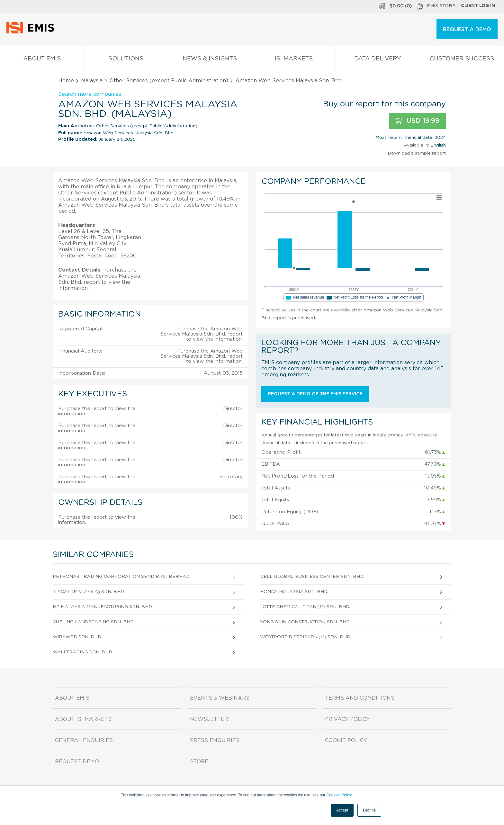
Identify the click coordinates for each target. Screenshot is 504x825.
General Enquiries (84, 740)
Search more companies (90, 94)
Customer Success (462, 60)
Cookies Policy (339, 795)
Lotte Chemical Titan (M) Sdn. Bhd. (305, 607)
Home (66, 81)
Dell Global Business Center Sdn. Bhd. (312, 577)
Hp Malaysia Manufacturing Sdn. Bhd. (103, 607)
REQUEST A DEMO (467, 30)
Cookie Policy (346, 740)
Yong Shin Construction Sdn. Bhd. (305, 622)
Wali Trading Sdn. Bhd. (83, 652)
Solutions (126, 60)
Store (199, 762)
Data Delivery (378, 60)
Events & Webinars (220, 698)
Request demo (77, 762)
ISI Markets (294, 60)
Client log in (478, 6)
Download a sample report (417, 153)
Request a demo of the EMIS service (315, 394)
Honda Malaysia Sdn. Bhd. (294, 592)
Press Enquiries (215, 740)
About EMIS (42, 60)
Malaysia (92, 81)
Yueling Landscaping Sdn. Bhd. (94, 622)
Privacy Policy (347, 719)
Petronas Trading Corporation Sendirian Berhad (121, 577)
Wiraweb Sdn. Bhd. (77, 637)
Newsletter (209, 719)
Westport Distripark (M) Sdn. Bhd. (306, 637)
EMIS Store (437, 6)
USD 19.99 (417, 121)
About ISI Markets (83, 719)
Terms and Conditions (360, 698)
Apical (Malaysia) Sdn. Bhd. (89, 592)
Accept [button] (342, 810)
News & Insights (210, 60)
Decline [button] (369, 810)
